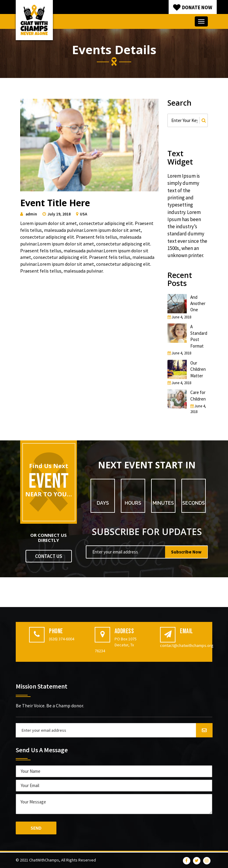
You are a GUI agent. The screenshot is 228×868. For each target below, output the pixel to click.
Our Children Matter (198, 369)
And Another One (198, 304)
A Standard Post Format (199, 336)
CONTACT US (49, 556)
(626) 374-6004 (62, 639)
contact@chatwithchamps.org (187, 645)
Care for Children (198, 395)
